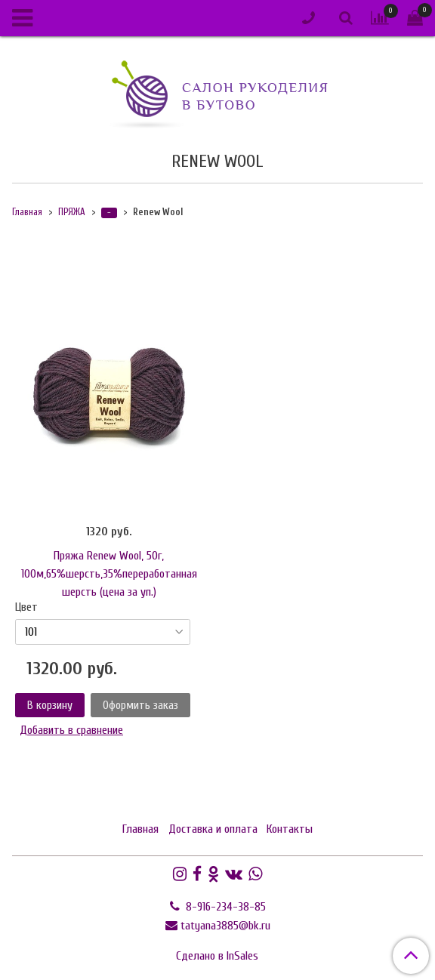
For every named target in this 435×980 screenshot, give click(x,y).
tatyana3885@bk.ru (225, 926)
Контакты (290, 829)
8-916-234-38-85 (224, 907)
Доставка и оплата (213, 829)
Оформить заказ (140, 705)
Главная (27, 212)
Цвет (26, 607)
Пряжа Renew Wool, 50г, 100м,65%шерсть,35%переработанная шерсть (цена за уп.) (109, 574)
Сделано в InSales (217, 956)
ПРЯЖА (72, 212)
